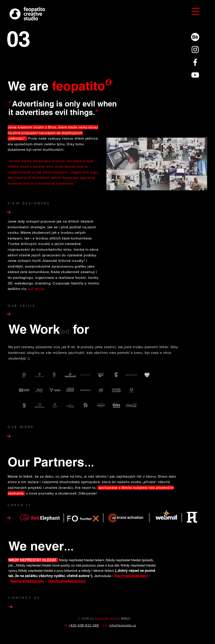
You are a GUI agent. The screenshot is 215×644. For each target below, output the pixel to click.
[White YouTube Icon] (195, 75)
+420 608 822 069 (84, 625)
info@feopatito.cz (123, 625)
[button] (195, 11)
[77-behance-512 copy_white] (195, 37)
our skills (36, 289)
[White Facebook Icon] (195, 62)
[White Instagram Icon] (195, 49)
